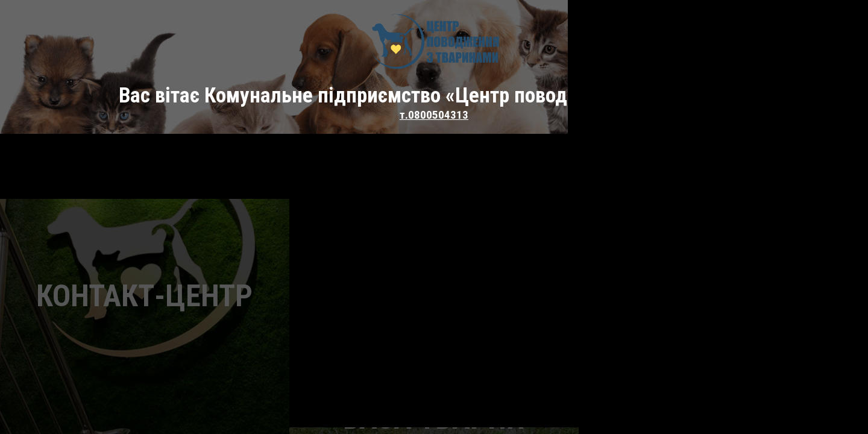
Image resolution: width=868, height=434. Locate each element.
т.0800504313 (434, 115)
